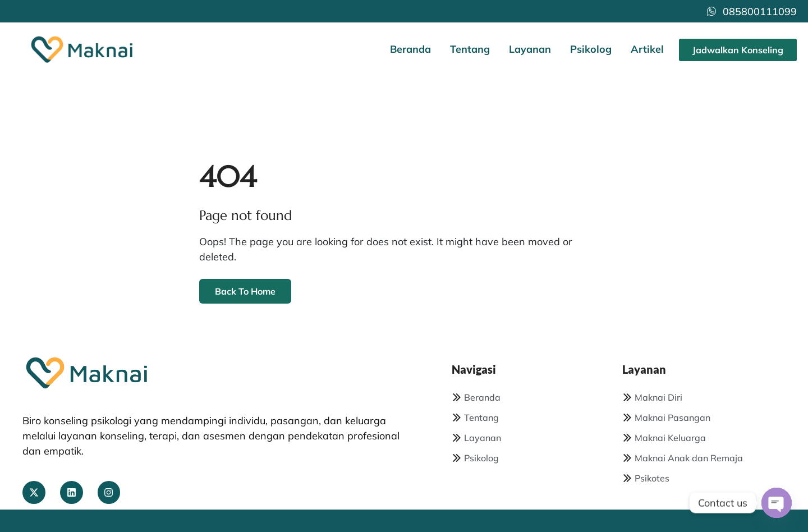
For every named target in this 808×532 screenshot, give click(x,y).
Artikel (647, 49)
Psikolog (591, 49)
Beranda (410, 49)
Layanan (530, 49)
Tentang (470, 49)
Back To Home (245, 291)
